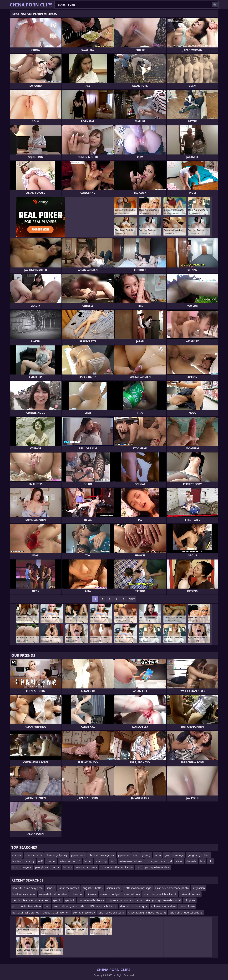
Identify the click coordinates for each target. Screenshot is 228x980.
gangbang (194, 855)
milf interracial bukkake (102, 906)
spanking (101, 861)
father (88, 861)
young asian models (157, 867)
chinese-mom (34, 855)
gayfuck (70, 900)
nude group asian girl (159, 861)
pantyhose (42, 867)
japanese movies (69, 888)
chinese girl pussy (57, 855)
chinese (17, 855)
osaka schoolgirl (110, 894)
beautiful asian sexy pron (28, 888)
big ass (68, 867)
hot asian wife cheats (91, 900)
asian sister (113, 888)
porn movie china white (27, 906)
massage (178, 855)
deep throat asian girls (134, 906)
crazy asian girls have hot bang (147, 913)
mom (158, 855)
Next (132, 599)
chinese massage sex (102, 855)
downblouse (187, 906)
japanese (124, 855)
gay (167, 855)
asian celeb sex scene (112, 913)
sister (179, 861)
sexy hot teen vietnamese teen (31, 900)
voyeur (27, 867)
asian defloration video (53, 894)
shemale (191, 861)
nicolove (91, 894)
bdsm (16, 867)
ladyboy (30, 861)
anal (136, 855)
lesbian (17, 861)
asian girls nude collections (186, 913)
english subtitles (93, 888)
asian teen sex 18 (70, 861)
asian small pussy (86, 867)
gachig (57, 900)
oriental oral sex (190, 894)
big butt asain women (56, 913)
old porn (190, 900)
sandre (51, 888)
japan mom (78, 855)
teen (207, 855)
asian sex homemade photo (172, 888)
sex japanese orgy (84, 913)
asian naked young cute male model (159, 900)
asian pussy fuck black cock (160, 894)
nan (139, 867)
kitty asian (199, 888)
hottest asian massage (138, 888)
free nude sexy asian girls (69, 906)
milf (41, 861)
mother (51, 861)
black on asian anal (24, 894)
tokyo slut (77, 894)
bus (202, 861)
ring (47, 906)
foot (113, 861)
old (211, 861)
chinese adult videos (164, 906)
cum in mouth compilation (117, 867)
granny (146, 855)
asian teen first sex (131, 861)
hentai (56, 867)
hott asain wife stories (26, 913)
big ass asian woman (120, 900)
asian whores (132, 894)
